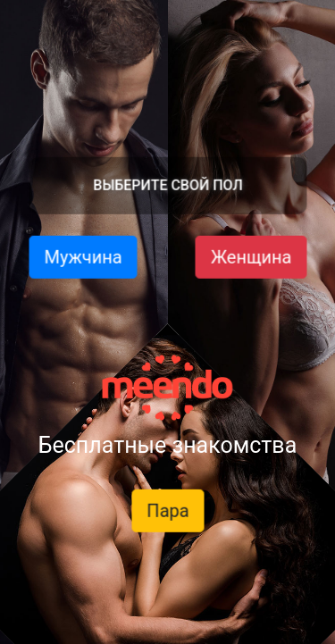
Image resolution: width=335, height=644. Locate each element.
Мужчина (83, 256)
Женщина (251, 256)
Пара (167, 511)
